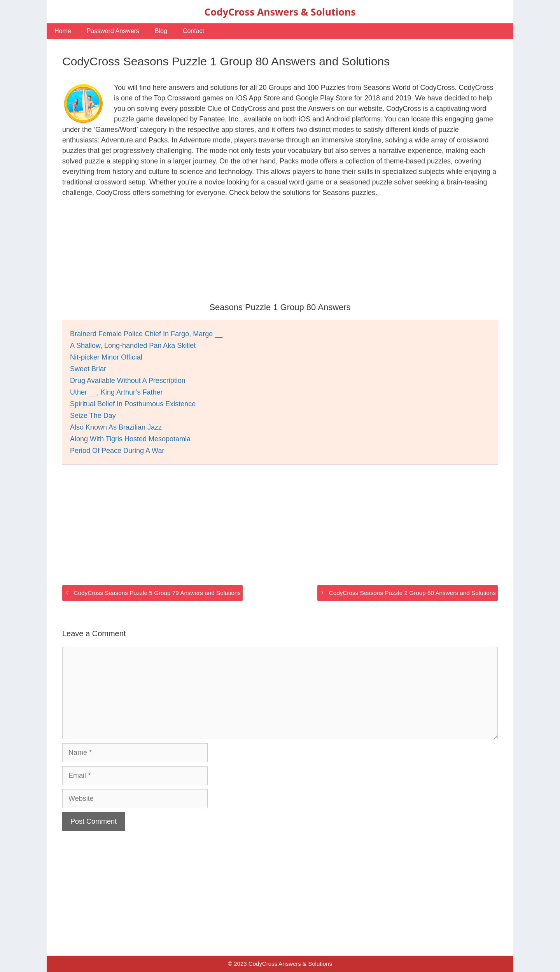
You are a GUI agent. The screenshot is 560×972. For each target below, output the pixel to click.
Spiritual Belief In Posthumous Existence (133, 404)
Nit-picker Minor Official (106, 357)
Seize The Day (93, 416)
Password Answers (113, 31)
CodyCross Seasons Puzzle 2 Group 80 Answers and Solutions (412, 593)
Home (63, 31)
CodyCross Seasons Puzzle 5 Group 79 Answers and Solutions (157, 593)
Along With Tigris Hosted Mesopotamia (130, 439)
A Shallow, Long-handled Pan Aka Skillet (133, 346)
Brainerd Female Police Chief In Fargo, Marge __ (146, 334)
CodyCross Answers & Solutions (280, 12)
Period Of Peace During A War (117, 451)
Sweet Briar (88, 369)
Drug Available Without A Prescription (128, 381)
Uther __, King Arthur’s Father (116, 392)
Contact (193, 31)
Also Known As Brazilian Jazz (116, 427)
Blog (161, 31)
